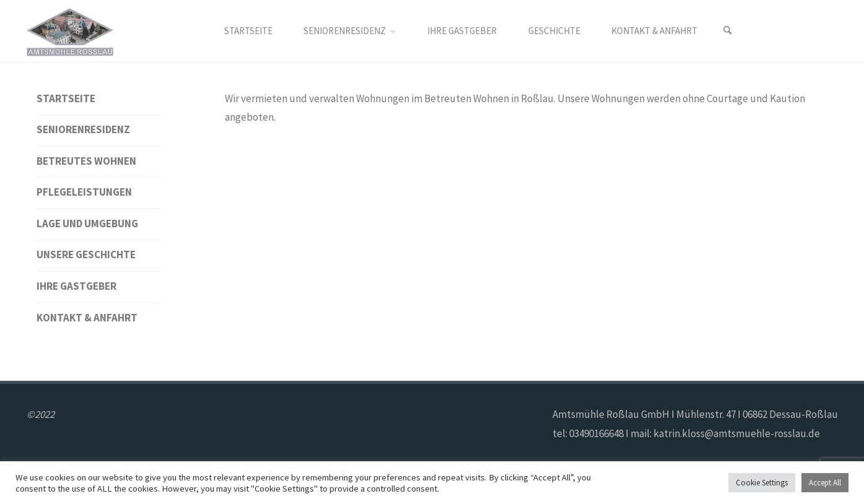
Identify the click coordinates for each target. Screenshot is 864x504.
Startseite (66, 98)
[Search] (728, 31)
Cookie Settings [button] (762, 483)
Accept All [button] (825, 483)
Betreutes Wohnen (86, 161)
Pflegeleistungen (84, 192)
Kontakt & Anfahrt (87, 318)
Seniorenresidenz (83, 129)
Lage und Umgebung (87, 224)
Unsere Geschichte (86, 254)
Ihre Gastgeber (76, 286)
